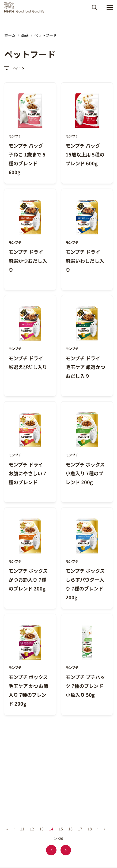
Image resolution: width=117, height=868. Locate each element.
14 (51, 829)
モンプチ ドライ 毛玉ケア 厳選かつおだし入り (85, 367)
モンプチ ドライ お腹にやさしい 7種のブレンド (27, 473)
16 (70, 829)
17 (80, 829)
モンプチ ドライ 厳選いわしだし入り (85, 261)
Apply (94, 9)
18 (90, 829)
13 (41, 829)
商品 (25, 35)
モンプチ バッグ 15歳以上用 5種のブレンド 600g (85, 154)
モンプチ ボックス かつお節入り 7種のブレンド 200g (28, 579)
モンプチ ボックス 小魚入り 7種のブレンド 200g (85, 473)
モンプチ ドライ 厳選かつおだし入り (28, 261)
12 (32, 829)
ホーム (10, 35)
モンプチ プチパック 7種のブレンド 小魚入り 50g (85, 686)
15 (61, 829)
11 (22, 829)
